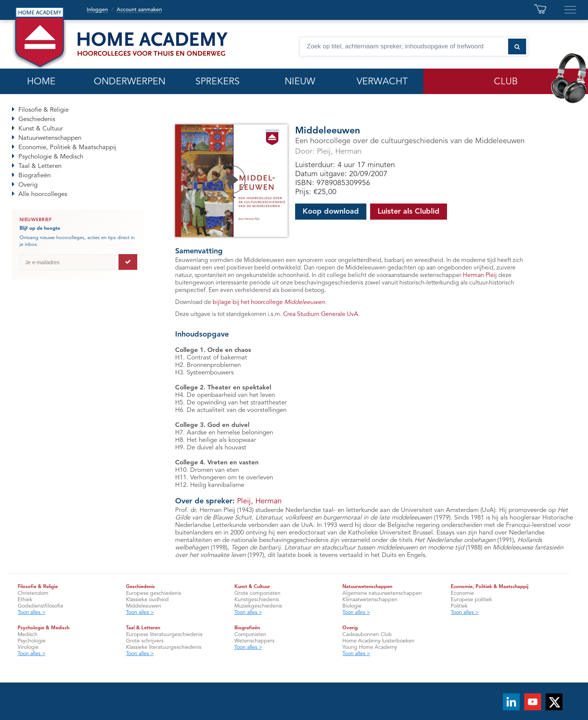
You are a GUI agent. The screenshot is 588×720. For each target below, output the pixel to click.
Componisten (250, 635)
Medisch (28, 635)
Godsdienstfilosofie (40, 606)
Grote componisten (257, 593)
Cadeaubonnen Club (367, 635)
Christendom (33, 593)
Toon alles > (31, 612)
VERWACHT (382, 82)
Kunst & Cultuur (41, 129)
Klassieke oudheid (147, 600)
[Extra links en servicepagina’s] (570, 10)
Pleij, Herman (339, 152)
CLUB (506, 82)
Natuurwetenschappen (50, 138)
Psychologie (32, 641)
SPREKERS (217, 82)
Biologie (352, 606)
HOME (41, 82)
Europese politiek (471, 600)
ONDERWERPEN (130, 82)
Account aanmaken (139, 10)
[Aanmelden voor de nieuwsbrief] (128, 262)
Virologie (28, 647)
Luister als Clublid (409, 212)
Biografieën (34, 176)
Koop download (331, 212)
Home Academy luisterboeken (378, 641)
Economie (462, 593)
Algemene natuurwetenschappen (382, 593)
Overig (28, 185)
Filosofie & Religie (43, 110)
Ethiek (25, 600)
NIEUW (300, 82)
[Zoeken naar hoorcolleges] (517, 46)
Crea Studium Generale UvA (321, 314)
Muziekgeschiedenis (258, 606)
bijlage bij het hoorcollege (269, 302)
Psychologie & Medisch (51, 157)
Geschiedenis (37, 119)
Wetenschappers (254, 641)
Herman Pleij (480, 275)
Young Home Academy (370, 647)
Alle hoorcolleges (43, 194)
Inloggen (97, 10)
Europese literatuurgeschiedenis (164, 635)
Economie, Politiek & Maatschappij (67, 147)
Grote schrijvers (145, 641)
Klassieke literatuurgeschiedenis (164, 647)
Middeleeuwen (144, 606)
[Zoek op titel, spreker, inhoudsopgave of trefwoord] (414, 46)
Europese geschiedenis (154, 593)
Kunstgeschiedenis (257, 600)
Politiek (459, 606)
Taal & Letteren (40, 166)
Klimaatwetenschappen (370, 600)
